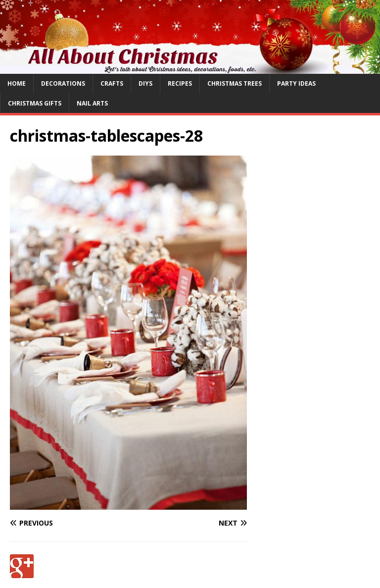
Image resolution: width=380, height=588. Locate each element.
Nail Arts (92, 103)
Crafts (112, 83)
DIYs (145, 83)
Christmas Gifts (35, 103)
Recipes (180, 83)
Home (17, 83)
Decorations (63, 83)
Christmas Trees (235, 83)
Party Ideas (296, 83)
